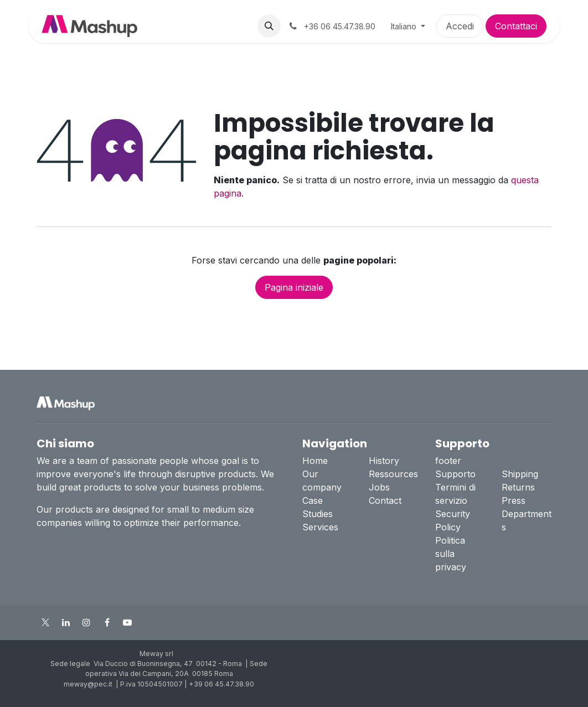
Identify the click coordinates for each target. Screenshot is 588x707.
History (384, 461)
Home (315, 461)
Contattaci (516, 26)
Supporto (455, 474)
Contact (385, 500)
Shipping (520, 474)
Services (320, 527)
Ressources (393, 474)
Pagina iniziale (294, 287)
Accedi (460, 26)
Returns (518, 487)
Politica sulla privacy (451, 554)
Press (514, 500)
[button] (269, 26)
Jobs (379, 487)
